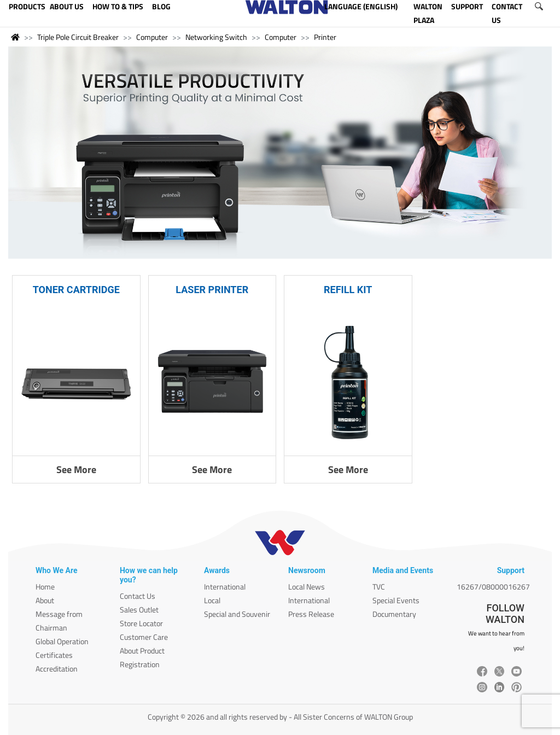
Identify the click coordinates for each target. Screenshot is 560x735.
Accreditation (57, 669)
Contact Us (138, 596)
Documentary (394, 614)
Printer (325, 37)
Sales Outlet (139, 609)
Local (212, 600)
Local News (307, 587)
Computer (152, 37)
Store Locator (141, 623)
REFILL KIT (348, 290)
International (225, 587)
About (45, 600)
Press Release (311, 614)
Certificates (54, 655)
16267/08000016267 (493, 587)
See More (76, 469)
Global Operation (62, 641)
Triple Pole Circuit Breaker (78, 37)
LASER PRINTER (212, 290)
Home (45, 587)
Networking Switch (216, 37)
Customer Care (144, 637)
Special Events (396, 600)
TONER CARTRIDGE (76, 290)
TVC (379, 587)
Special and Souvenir (237, 614)
